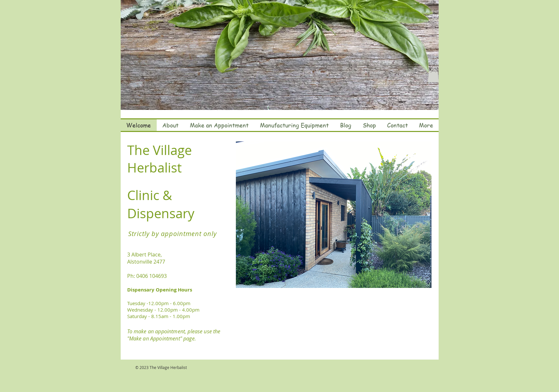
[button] (433, 76)
